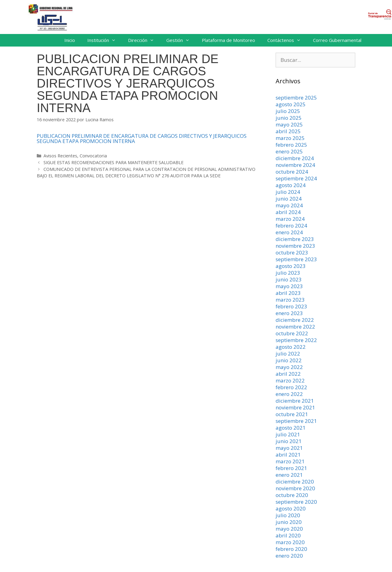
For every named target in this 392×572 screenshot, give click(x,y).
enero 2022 (289, 394)
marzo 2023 (290, 300)
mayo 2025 (289, 124)
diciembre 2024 (295, 158)
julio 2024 (288, 192)
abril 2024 (288, 212)
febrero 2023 (291, 306)
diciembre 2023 (295, 239)
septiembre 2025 (296, 98)
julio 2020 (288, 515)
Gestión (181, 40)
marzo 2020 (290, 542)
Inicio (70, 40)
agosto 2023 (291, 266)
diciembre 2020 (295, 482)
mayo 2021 (289, 448)
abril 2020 (288, 535)
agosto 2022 (291, 347)
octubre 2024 (292, 172)
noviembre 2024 (295, 165)
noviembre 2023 (295, 246)
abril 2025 (288, 131)
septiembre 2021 (296, 421)
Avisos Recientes (60, 156)
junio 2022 (289, 360)
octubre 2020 (292, 495)
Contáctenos (287, 40)
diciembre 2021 (295, 401)
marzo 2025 (290, 138)
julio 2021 (288, 434)
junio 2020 (289, 522)
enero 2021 (289, 475)
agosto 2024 (291, 185)
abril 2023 (288, 293)
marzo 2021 (290, 461)
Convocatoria (93, 156)
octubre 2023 (292, 252)
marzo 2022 (290, 380)
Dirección (144, 40)
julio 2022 (288, 354)
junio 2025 (289, 118)
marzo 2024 (290, 219)
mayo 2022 (289, 367)
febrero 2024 (291, 226)
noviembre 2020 (295, 488)
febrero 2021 (291, 468)
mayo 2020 (289, 529)
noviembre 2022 (295, 327)
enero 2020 (289, 556)
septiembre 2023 (296, 259)
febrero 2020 (291, 549)
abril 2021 (288, 455)
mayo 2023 (289, 286)
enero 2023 (289, 313)
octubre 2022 (292, 333)
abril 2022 (288, 374)
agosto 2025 (291, 104)
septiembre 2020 (296, 502)
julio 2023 (288, 273)
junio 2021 (289, 441)
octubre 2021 (292, 414)
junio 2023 (289, 279)
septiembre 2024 (296, 178)
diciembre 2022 (295, 320)
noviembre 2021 (295, 407)
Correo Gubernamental (337, 40)
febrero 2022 (291, 387)
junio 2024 (289, 199)
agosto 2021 (291, 428)
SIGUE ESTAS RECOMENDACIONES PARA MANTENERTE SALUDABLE (113, 162)
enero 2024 (289, 232)
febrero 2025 (291, 145)
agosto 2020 (291, 508)
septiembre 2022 (296, 340)
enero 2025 (289, 151)
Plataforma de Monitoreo (228, 40)
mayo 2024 (289, 205)
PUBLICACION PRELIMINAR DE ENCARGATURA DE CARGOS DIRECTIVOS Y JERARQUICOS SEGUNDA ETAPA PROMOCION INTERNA (142, 138)
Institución (105, 40)
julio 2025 (288, 111)
